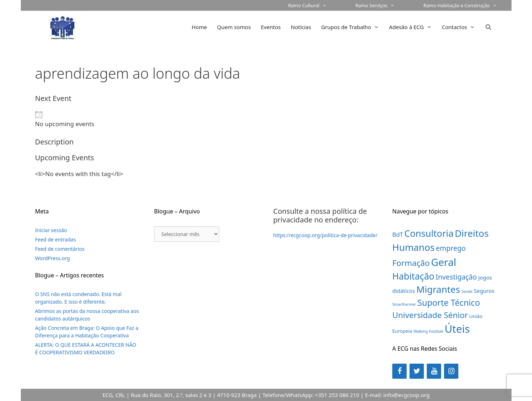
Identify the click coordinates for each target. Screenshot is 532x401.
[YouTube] (434, 371)
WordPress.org (53, 258)
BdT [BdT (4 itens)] (398, 234)
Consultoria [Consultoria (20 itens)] (429, 233)
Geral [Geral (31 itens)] (444, 262)
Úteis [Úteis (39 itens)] (457, 329)
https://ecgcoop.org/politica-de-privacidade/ (325, 235)
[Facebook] (399, 371)
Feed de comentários (60, 249)
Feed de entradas (56, 239)
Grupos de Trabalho (353, 27)
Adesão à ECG (413, 27)
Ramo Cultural (314, 5)
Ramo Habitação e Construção (468, 5)
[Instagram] (451, 371)
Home (200, 27)
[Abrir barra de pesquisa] (488, 27)
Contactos (461, 27)
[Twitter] (417, 371)
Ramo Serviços (382, 5)
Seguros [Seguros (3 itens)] (484, 291)
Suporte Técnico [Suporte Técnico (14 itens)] (449, 303)
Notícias (301, 27)
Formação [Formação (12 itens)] (411, 263)
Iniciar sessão (51, 230)
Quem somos (234, 27)
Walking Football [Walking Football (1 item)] (428, 331)
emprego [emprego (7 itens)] (451, 248)
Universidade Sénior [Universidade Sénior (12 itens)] (430, 315)
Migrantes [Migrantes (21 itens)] (438, 289)
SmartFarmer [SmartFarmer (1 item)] (404, 304)
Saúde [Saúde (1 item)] (467, 291)
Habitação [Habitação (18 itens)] (413, 276)
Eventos (271, 27)
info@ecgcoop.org (406, 395)
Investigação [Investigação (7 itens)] (456, 277)
